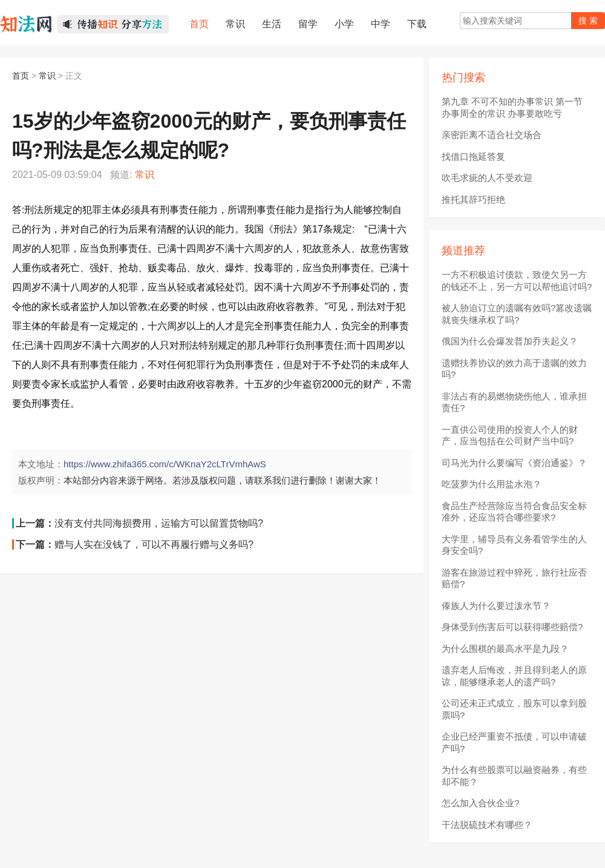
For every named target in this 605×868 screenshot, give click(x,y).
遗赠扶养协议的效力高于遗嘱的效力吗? (514, 369)
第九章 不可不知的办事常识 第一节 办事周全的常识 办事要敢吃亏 (512, 107)
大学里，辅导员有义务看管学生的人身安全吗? (514, 545)
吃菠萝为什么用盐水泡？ (492, 484)
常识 (47, 76)
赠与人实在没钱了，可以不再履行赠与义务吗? (154, 544)
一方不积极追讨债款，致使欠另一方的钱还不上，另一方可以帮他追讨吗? (517, 281)
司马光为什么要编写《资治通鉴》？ (514, 463)
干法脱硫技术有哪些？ (487, 825)
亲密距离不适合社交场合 (492, 135)
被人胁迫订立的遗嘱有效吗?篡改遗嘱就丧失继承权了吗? (517, 314)
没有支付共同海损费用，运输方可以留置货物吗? (159, 523)
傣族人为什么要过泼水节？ (496, 606)
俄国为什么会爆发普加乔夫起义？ (510, 341)
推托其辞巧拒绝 (473, 199)
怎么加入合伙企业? (480, 803)
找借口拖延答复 (473, 156)
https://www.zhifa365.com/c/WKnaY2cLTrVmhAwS (165, 464)
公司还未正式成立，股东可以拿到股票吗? (514, 709)
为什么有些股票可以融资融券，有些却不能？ (514, 776)
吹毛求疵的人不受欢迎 (487, 178)
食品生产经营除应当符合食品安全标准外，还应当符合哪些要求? (514, 512)
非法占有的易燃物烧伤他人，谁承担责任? (514, 402)
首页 (21, 76)
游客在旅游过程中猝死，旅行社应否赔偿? (514, 578)
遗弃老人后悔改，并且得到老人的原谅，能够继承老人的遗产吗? (514, 676)
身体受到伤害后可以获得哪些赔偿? (512, 627)
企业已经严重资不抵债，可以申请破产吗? (514, 742)
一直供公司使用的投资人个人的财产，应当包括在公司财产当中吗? (510, 436)
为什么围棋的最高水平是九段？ (505, 649)
